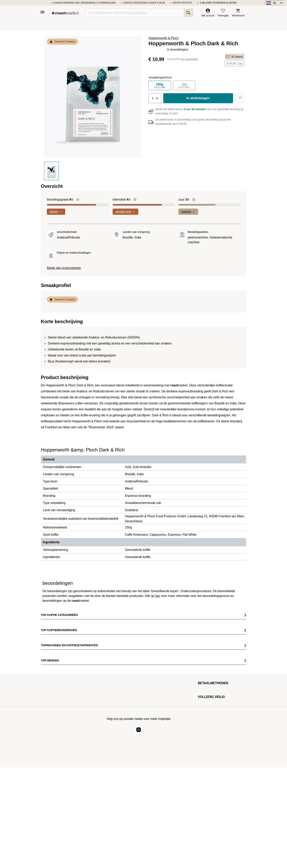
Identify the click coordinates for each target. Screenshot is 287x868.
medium (188, 212)
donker (56, 212)
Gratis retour (182, 3)
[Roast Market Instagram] (139, 733)
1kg (184, 86)
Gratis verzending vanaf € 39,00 (144, 3)
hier (158, 596)
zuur (184, 200)
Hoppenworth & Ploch (164, 38)
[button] (275, 3)
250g (160, 86)
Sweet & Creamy (65, 42)
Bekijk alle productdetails (64, 268)
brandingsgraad (60, 200)
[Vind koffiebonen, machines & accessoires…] (139, 13)
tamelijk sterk (125, 212)
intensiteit (122, 200)
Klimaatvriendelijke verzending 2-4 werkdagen (85, 3)
